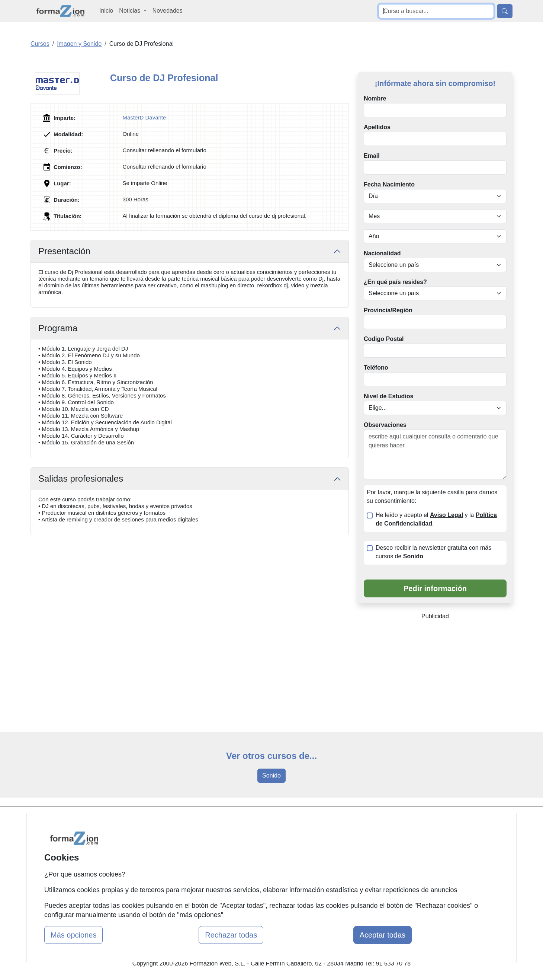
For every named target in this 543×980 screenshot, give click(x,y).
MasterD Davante (144, 117)
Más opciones (73, 935)
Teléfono (376, 368)
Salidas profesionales (81, 478)
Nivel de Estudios (388, 396)
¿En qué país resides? (395, 282)
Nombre (375, 98)
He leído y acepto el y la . (436, 519)
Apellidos (377, 127)
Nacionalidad (382, 253)
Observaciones (385, 425)
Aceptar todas (383, 935)
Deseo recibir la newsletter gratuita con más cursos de (433, 552)
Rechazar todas (231, 935)
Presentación (64, 251)
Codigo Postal (384, 339)
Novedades (168, 11)
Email (372, 156)
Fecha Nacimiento (389, 184)
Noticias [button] (130, 11)
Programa (58, 328)
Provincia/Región (388, 310)
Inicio (106, 11)
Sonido (271, 775)
